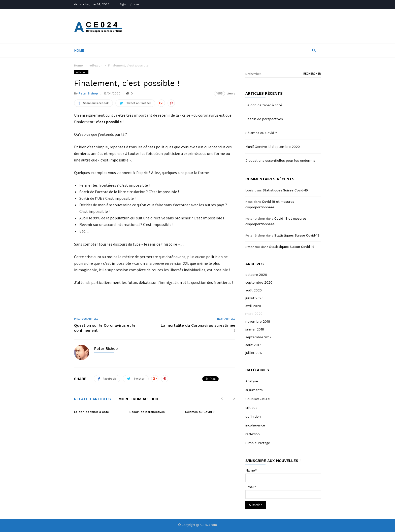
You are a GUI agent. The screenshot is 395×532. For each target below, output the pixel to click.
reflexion (95, 65)
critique (251, 408)
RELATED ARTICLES (92, 399)
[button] (314, 50)
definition (253, 417)
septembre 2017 (258, 337)
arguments (254, 390)
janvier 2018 (255, 329)
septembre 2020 (259, 282)
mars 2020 (254, 314)
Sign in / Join (129, 4)
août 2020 (254, 290)
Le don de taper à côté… (93, 412)
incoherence (255, 425)
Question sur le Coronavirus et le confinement (105, 328)
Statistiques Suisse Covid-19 (285, 190)
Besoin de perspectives (147, 412)
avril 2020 (253, 306)
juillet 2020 (254, 298)
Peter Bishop (88, 93)
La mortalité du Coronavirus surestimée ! (198, 328)
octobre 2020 (256, 275)
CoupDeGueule (258, 399)
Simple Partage (258, 443)
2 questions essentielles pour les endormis (280, 161)
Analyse (252, 381)
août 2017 (253, 345)
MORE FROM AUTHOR (138, 399)
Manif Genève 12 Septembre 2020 (273, 147)
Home (79, 51)
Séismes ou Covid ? (200, 412)
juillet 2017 (254, 353)
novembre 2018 (258, 322)
